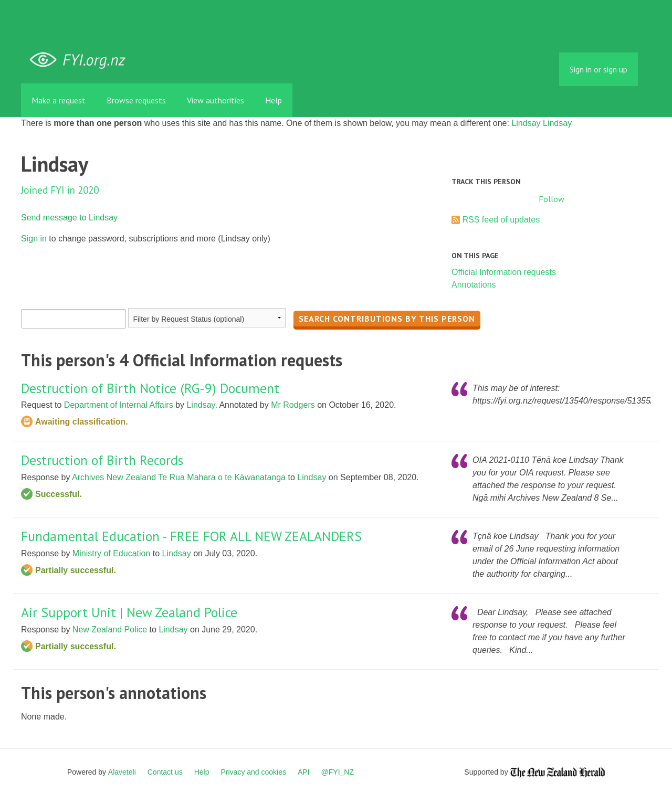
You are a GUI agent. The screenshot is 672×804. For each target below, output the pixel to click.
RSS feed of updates (501, 220)
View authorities (216, 100)
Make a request (59, 100)
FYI (81, 60)
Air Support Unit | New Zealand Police (129, 612)
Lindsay (526, 123)
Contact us (165, 772)
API (304, 772)
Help (274, 100)
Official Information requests (504, 272)
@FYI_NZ (338, 772)
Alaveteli (122, 772)
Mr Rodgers (293, 405)
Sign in (34, 239)
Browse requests (136, 100)
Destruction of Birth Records (102, 460)
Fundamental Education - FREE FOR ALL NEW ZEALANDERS (191, 536)
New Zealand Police (110, 630)
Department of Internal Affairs (119, 405)
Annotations (474, 285)
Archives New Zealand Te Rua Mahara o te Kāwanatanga (179, 477)
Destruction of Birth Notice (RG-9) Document (150, 388)
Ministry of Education (112, 553)
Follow (552, 199)
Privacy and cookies (253, 772)
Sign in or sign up (598, 69)
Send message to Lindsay (69, 218)
